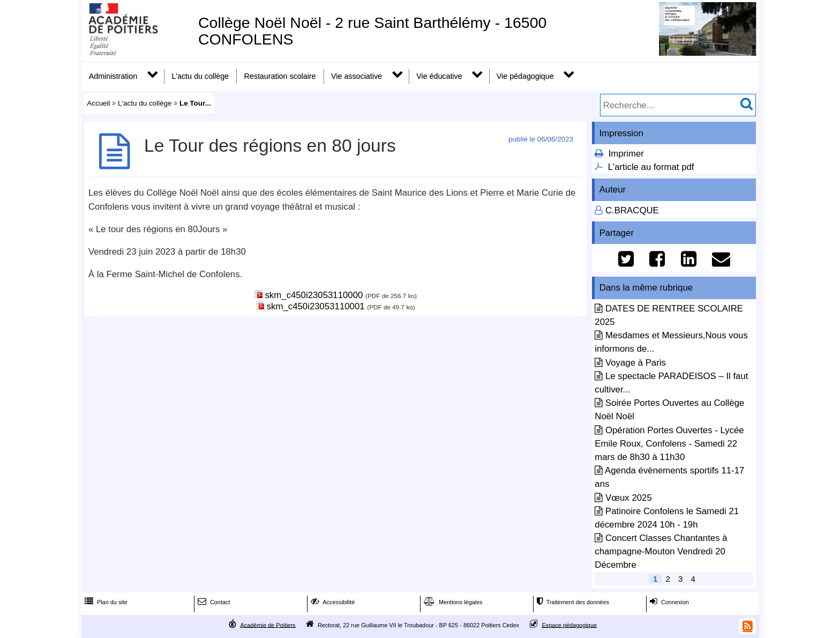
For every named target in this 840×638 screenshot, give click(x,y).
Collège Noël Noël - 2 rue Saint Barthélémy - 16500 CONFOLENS (373, 31)
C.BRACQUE (632, 210)
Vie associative (357, 76)
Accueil (98, 103)
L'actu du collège (200, 76)
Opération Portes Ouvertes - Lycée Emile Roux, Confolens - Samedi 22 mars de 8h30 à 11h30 (669, 444)
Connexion (668, 602)
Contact (213, 602)
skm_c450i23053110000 (314, 295)
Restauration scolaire (280, 76)
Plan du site (105, 602)
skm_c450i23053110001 (316, 306)
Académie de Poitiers (268, 625)
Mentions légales (452, 602)
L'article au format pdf (651, 167)
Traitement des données (572, 602)
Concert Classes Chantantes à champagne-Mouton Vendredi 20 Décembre (661, 551)
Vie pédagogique (525, 76)
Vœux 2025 (629, 498)
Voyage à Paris (636, 363)
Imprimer (626, 154)
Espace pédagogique (570, 625)
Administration (113, 76)
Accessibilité (332, 602)
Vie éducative (439, 76)
